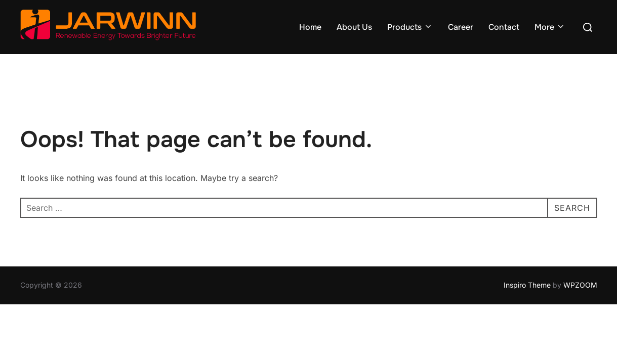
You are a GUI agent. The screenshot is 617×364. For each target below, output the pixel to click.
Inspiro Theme (527, 285)
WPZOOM (580, 285)
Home (310, 27)
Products (410, 27)
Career (461, 27)
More (550, 27)
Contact (504, 27)
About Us (354, 27)
